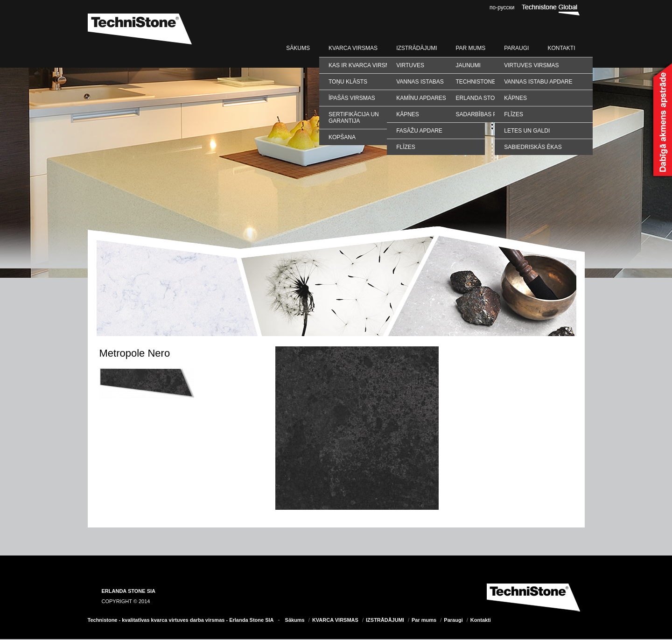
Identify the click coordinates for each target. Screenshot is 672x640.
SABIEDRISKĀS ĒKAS (533, 147)
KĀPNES (515, 98)
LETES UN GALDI (527, 131)
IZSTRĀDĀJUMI (416, 48)
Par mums (470, 48)
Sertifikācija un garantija (354, 118)
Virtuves (410, 65)
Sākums (298, 48)
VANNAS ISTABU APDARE (538, 82)
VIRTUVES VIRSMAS (531, 65)
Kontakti (561, 48)
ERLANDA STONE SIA (129, 591)
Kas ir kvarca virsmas (363, 65)
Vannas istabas (420, 82)
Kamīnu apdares (421, 98)
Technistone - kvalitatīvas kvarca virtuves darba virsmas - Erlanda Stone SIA (181, 620)
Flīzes (406, 147)
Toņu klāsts (348, 82)
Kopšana (342, 137)
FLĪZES (514, 114)
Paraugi (516, 48)
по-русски (502, 7)
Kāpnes (408, 114)
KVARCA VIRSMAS (353, 48)
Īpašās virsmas (352, 98)
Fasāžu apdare (419, 131)
